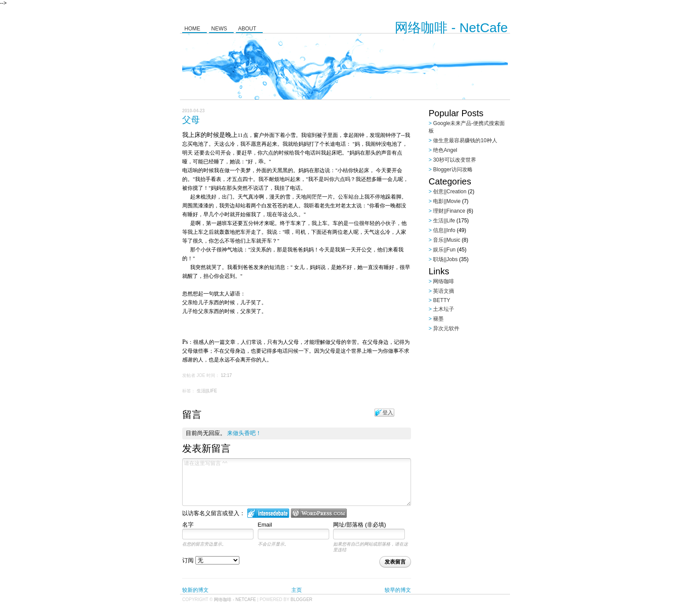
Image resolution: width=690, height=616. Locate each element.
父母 (191, 120)
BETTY (442, 300)
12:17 (226, 375)
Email (265, 525)
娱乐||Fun (444, 250)
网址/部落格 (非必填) (360, 525)
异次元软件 (446, 328)
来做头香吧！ (244, 433)
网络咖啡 (444, 281)
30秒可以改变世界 (454, 160)
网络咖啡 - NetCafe (451, 28)
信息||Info (444, 230)
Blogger (301, 599)
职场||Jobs (445, 259)
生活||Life (207, 391)
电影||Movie (447, 201)
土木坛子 (444, 309)
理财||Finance (449, 211)
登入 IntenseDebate (268, 513)
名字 (188, 525)
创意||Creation (450, 192)
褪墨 (438, 319)
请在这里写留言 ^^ (297, 482)
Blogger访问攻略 (453, 170)
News (219, 29)
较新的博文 (195, 590)
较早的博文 (398, 590)
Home (192, 29)
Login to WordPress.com (319, 513)
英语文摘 (444, 291)
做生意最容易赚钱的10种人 (465, 140)
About (247, 29)
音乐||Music (447, 240)
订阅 (211, 560)
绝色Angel (445, 150)
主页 (297, 590)
